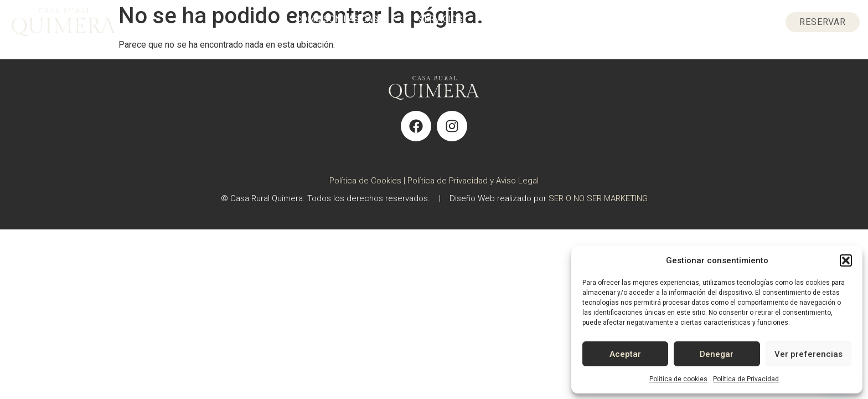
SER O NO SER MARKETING (598, 198)
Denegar (717, 354)
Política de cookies (678, 379)
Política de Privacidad (746, 379)
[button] (846, 260)
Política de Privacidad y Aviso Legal (473, 181)
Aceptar (625, 354)
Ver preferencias (808, 354)
